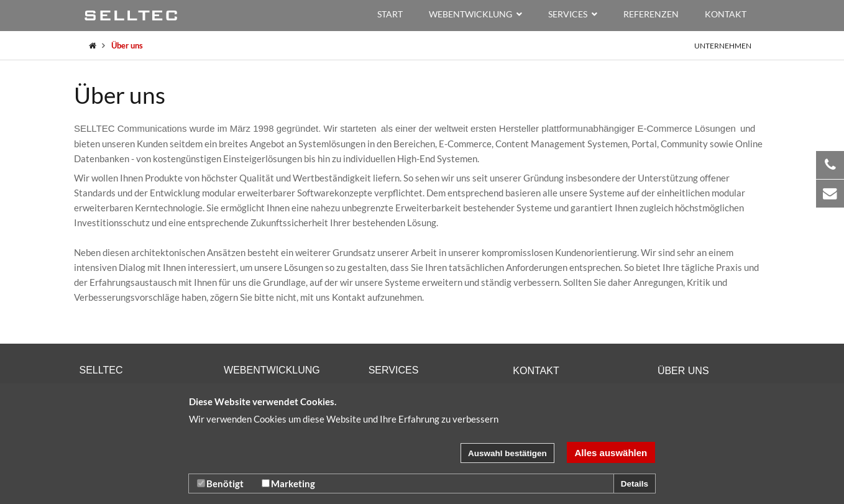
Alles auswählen (611, 453)
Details (635, 484)
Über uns (127, 45)
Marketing (288, 483)
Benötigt (220, 483)
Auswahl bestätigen (507, 453)
